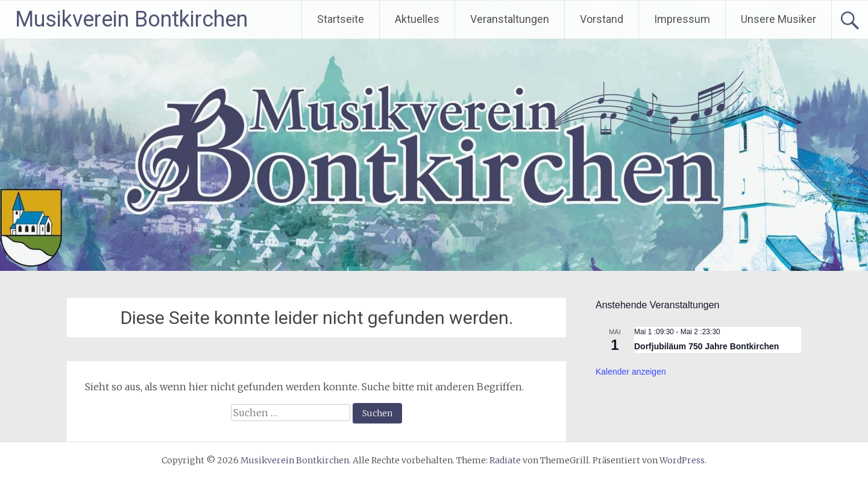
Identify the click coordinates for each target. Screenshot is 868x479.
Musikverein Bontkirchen (131, 19)
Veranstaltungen (510, 19)
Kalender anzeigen (631, 372)
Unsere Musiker (778, 19)
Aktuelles (417, 19)
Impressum (682, 19)
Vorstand (602, 19)
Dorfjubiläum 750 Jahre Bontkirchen (706, 346)
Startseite (341, 19)
